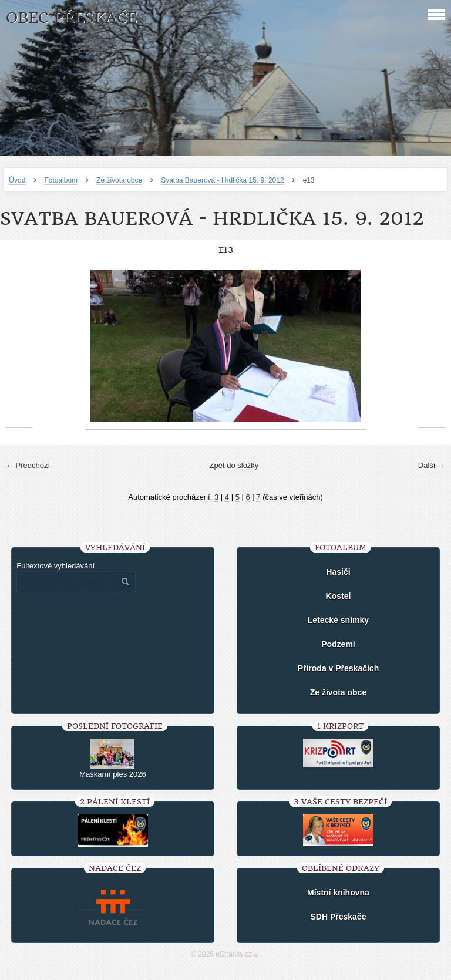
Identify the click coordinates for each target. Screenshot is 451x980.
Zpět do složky (234, 465)
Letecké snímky (338, 620)
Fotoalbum (61, 180)
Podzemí (338, 644)
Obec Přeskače (71, 18)
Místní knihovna (338, 893)
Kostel (339, 596)
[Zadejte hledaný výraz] (66, 582)
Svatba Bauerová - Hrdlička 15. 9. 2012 (222, 180)
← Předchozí (28, 465)
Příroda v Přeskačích (339, 668)
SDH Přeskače (338, 917)
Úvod (17, 180)
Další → (432, 465)
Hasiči (338, 572)
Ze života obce (119, 180)
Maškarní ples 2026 (112, 774)
